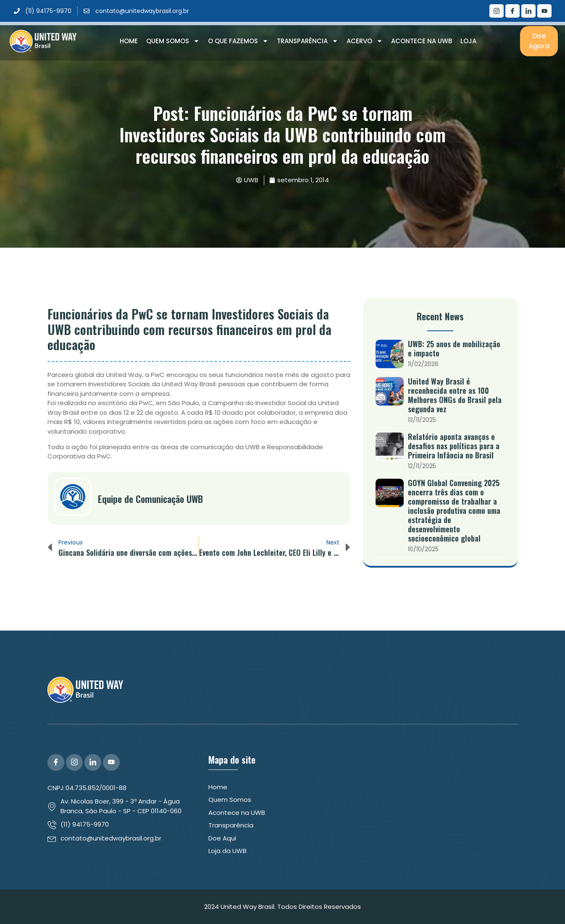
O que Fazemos (238, 41)
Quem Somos (173, 41)
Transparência (307, 41)
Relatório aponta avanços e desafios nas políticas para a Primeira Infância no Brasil (454, 446)
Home (129, 41)
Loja (468, 41)
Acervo (365, 41)
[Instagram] (497, 11)
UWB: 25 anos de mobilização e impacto (454, 348)
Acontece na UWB (422, 41)
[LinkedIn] (528, 11)
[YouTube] (111, 762)
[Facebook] (512, 11)
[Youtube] (544, 11)
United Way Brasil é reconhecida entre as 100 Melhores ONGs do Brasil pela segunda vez (455, 395)
